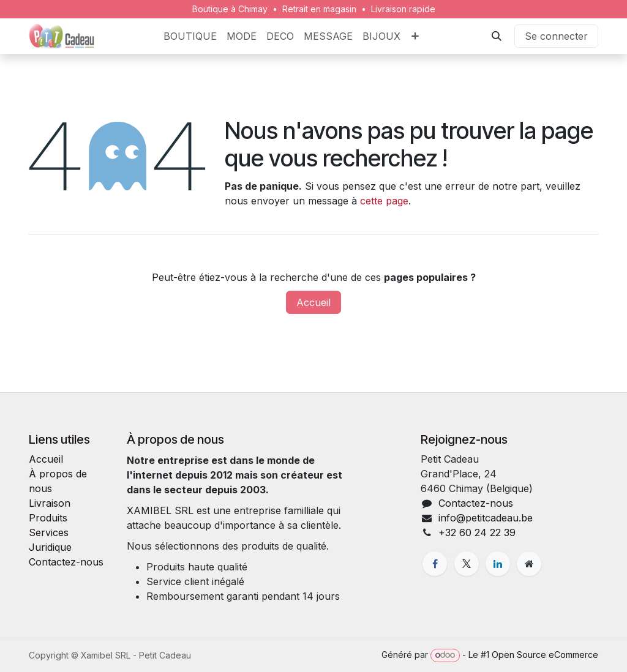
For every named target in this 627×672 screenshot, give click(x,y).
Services (49, 532)
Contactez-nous (66, 562)
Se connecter (556, 36)
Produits (48, 518)
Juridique (50, 547)
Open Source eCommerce (545, 655)
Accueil (313, 302)
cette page (384, 201)
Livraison (50, 503)
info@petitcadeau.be (486, 518)
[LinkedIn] (498, 564)
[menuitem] (190, 36)
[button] (497, 36)
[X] (467, 564)
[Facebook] (435, 564)
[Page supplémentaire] (529, 564)
